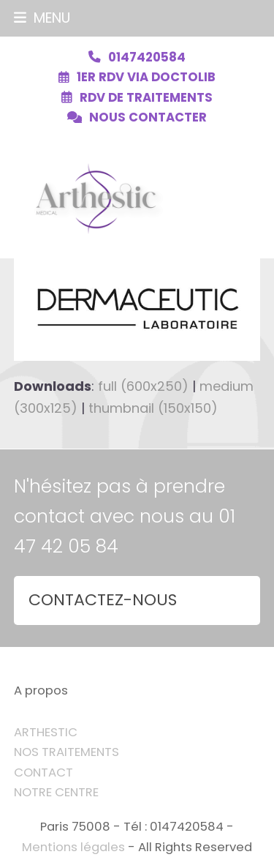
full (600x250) (143, 386)
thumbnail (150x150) (153, 408)
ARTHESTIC (46, 732)
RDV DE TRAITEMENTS (146, 98)
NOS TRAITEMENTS (66, 752)
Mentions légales (73, 847)
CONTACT (43, 772)
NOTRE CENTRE (56, 792)
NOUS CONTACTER (148, 117)
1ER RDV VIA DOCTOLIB (146, 77)
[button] (42, 18)
